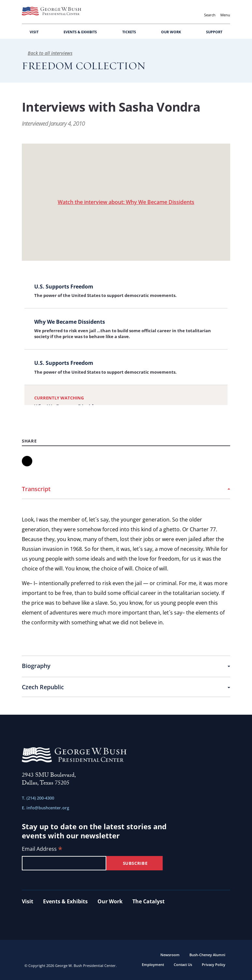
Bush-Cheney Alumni (207, 955)
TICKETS (129, 32)
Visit (28, 901)
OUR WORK (171, 32)
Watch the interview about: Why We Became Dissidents (126, 202)
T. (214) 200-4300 (38, 798)
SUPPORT (214, 32)
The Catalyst (148, 901)
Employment (153, 964)
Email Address (42, 849)
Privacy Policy (214, 964)
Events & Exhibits (65, 901)
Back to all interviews (47, 53)
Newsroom (170, 955)
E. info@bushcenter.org (45, 808)
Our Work (110, 901)
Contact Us (183, 964)
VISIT (34, 32)
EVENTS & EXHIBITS (80, 32)
